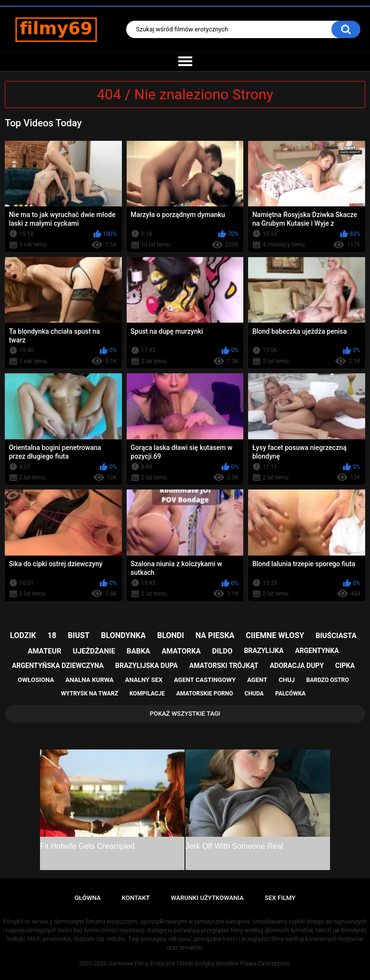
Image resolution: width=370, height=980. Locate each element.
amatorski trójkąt (224, 666)
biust (79, 635)
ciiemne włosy (275, 635)
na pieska (215, 635)
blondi (171, 635)
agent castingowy (205, 680)
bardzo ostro (328, 680)
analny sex (144, 680)
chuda (254, 694)
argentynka (317, 651)
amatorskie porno (205, 694)
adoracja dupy (297, 666)
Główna (88, 898)
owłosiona (36, 680)
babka (139, 651)
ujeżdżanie (94, 651)
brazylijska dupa (146, 666)
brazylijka (264, 651)
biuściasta (336, 636)
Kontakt (136, 898)
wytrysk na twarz (90, 694)
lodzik (23, 635)
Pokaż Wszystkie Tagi (185, 714)
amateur (45, 651)
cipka (345, 666)
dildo (222, 651)
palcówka (290, 694)
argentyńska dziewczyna (58, 666)
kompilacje (147, 694)
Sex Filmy (280, 898)
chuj (287, 680)
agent (257, 680)
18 (52, 635)
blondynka (124, 635)
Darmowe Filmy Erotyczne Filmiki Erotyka (161, 964)
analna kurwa (90, 680)
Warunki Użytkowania (207, 898)
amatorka (181, 651)
